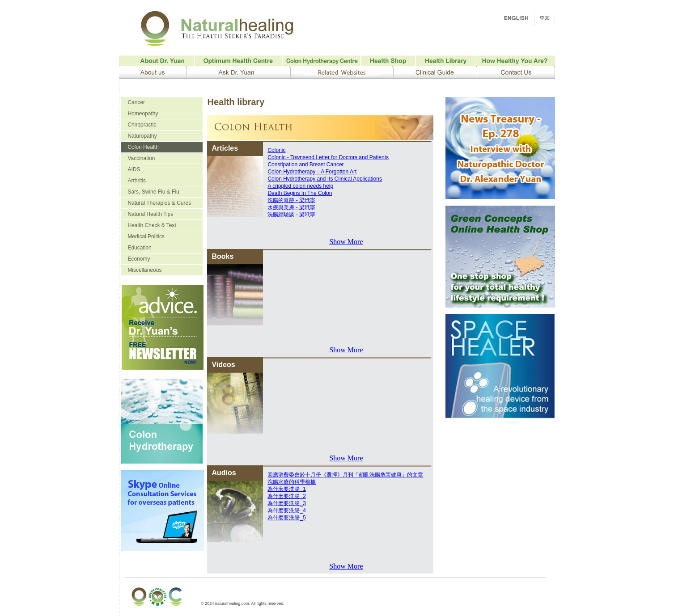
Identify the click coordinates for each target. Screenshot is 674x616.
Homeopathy (143, 114)
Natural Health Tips (150, 214)
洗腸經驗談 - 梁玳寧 (291, 215)
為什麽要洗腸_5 (286, 518)
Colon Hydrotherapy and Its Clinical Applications (324, 179)
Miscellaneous (144, 270)
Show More (346, 242)
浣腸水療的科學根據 (292, 482)
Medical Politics (146, 236)
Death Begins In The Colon (300, 193)
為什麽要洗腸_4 (286, 511)
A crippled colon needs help (300, 186)
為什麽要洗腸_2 (286, 496)
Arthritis (137, 181)
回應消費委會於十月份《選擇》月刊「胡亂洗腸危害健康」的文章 (345, 475)
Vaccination (141, 158)
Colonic (276, 150)
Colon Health (143, 147)
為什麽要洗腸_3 (286, 503)
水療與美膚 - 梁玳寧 (291, 207)
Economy (139, 259)
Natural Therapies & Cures (159, 203)
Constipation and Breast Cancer (305, 165)
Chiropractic (142, 125)
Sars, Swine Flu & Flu (153, 192)
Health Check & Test (152, 225)
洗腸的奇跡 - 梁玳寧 (291, 200)
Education (139, 248)
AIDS (134, 169)
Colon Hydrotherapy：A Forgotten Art (312, 172)
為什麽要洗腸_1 (286, 489)
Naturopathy (142, 136)
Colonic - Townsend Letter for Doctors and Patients (328, 157)
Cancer (136, 102)
